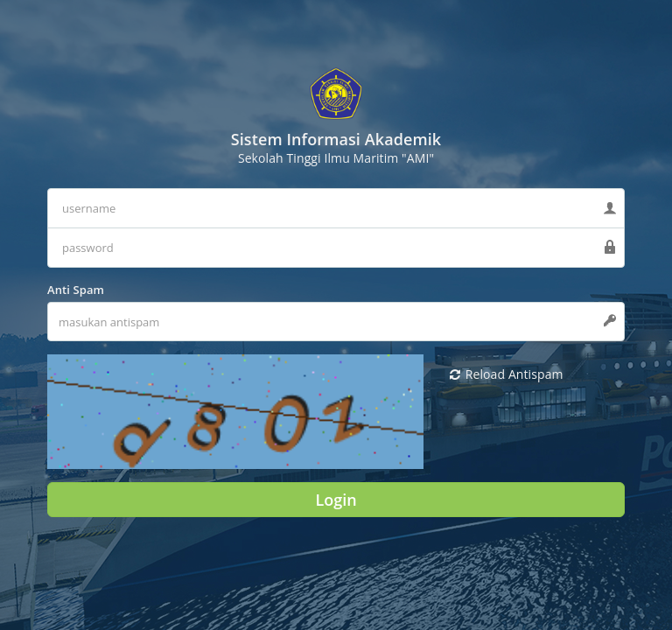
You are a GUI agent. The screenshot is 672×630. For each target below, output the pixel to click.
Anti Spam (76, 290)
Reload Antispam (507, 374)
